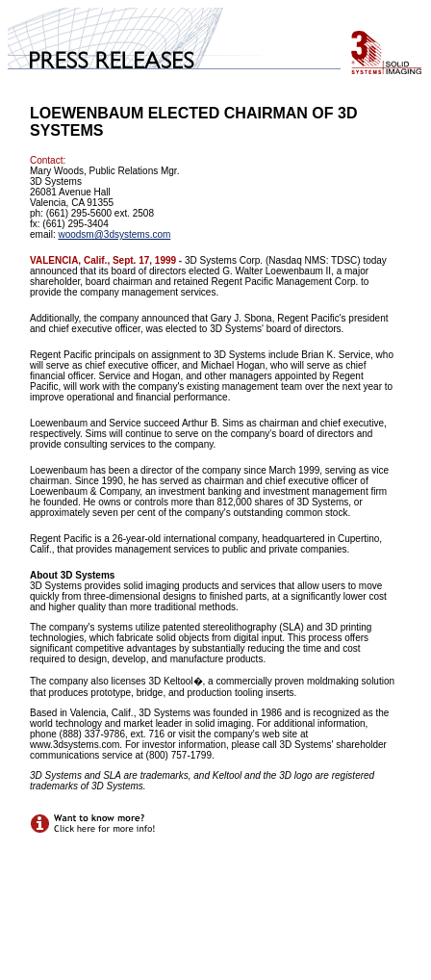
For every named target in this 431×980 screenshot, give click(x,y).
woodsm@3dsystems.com (114, 234)
